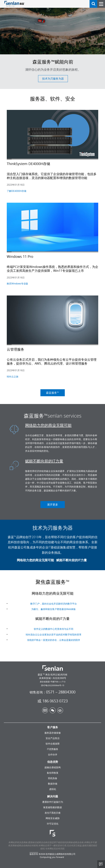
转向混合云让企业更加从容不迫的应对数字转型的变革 (54, 637)
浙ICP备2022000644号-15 (53, 685)
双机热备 (53, 778)
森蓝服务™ (52, 393)
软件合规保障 (53, 744)
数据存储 (53, 784)
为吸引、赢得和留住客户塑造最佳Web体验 (53, 612)
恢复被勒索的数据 (53, 807)
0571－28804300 (52, 692)
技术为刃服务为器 (53, 79)
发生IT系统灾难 (53, 813)
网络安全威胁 (53, 818)
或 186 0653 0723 (53, 701)
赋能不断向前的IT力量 (44, 461)
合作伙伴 (53, 754)
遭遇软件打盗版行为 (53, 802)
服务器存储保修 (53, 733)
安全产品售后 (53, 738)
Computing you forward (52, 857)
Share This (101, 864)
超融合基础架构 (53, 767)
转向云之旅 (13, 376)
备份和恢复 (53, 773)
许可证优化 (53, 824)
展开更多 (53, 504)
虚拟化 (53, 789)
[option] (52, 44)
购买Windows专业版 (17, 283)
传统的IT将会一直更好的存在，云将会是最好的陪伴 (54, 643)
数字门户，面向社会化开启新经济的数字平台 (54, 606)
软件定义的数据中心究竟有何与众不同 (54, 632)
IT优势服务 (53, 749)
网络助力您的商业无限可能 (48, 425)
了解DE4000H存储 (17, 191)
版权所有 (34, 854)
